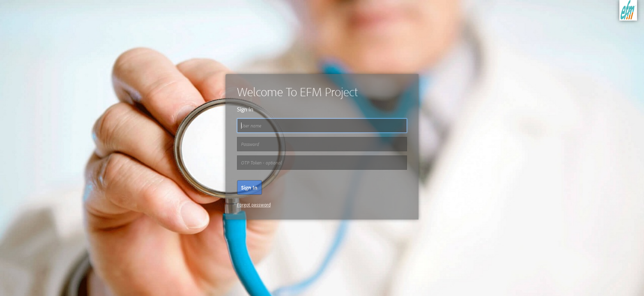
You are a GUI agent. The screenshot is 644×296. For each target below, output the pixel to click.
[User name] (322, 126)
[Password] (322, 144)
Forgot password (254, 205)
